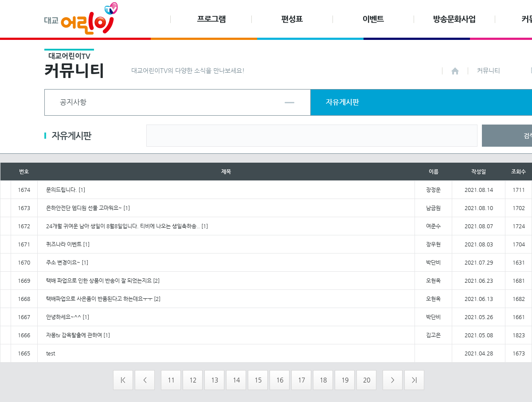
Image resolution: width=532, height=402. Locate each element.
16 (280, 380)
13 (215, 380)
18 (323, 380)
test (51, 353)
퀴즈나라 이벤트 (64, 244)
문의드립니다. (62, 190)
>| (414, 380)
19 (345, 380)
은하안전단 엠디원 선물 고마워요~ (84, 208)
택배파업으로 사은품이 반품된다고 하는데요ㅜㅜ (99, 299)
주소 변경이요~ (63, 262)
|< (123, 380)
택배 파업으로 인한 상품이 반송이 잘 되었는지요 (99, 281)
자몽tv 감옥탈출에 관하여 (74, 335)
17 (301, 380)
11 (171, 380)
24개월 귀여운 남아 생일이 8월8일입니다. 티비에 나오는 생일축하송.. (123, 226)
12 (193, 380)
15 (258, 380)
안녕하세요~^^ (64, 317)
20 (367, 380)
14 (236, 380)
